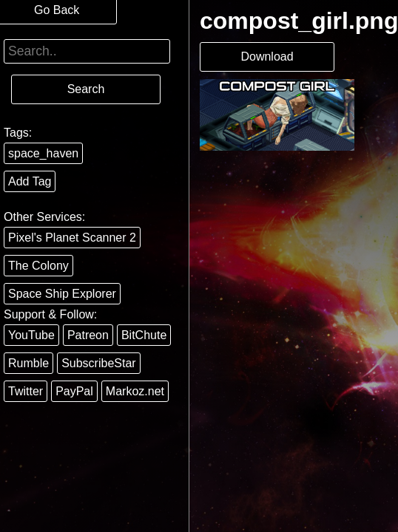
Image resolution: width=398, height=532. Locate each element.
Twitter (26, 391)
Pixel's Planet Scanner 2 (72, 238)
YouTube (31, 335)
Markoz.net (135, 391)
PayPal (74, 391)
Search (86, 89)
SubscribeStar (99, 363)
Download (267, 57)
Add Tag (30, 181)
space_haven (43, 153)
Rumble (28, 363)
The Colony (38, 266)
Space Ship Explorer (62, 294)
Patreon (88, 335)
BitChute (144, 335)
